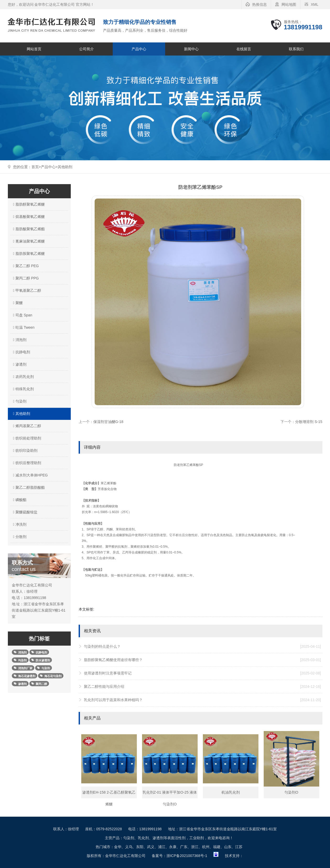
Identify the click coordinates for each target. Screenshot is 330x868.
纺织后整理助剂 (26, 463)
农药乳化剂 (23, 377)
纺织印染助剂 (25, 451)
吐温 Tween (23, 327)
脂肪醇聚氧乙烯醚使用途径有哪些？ (202, 660)
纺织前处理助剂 (26, 438)
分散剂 (19, 537)
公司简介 (86, 49)
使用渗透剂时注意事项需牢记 (202, 673)
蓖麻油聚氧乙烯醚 (28, 241)
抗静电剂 (21, 352)
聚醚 (17, 303)
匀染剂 (19, 401)
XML (315, 4)
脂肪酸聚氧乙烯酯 (28, 229)
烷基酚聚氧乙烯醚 (28, 217)
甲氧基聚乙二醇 (26, 290)
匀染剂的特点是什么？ (202, 646)
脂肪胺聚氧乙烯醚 (28, 254)
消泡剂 (19, 340)
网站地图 (289, 4)
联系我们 (296, 49)
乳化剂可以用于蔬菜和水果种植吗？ (202, 700)
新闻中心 (191, 49)
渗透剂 (19, 364)
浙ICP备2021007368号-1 (187, 856)
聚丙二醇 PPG (25, 278)
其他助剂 (65, 167)
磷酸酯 (19, 500)
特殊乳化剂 (23, 389)
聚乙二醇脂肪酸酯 (28, 487)
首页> (36, 167)
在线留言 (244, 49)
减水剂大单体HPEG (30, 475)
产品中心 (139, 49)
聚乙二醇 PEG (25, 266)
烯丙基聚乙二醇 (26, 426)
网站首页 (34, 49)
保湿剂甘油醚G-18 (108, 422)
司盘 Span (22, 315)
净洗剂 (19, 524)
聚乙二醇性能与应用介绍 (202, 686)
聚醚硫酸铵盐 (25, 512)
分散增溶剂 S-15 (309, 422)
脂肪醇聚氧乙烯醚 (28, 204)
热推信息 (259, 4)
